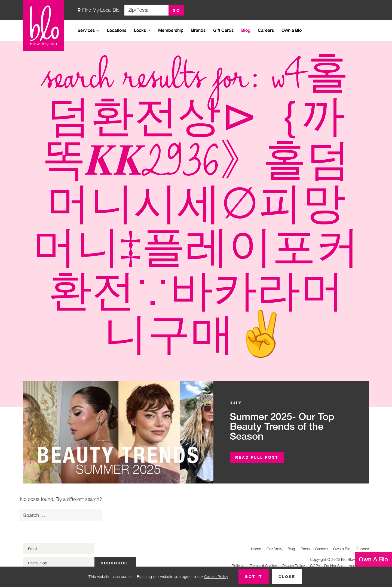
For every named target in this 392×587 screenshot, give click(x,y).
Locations (117, 30)
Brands (198, 30)
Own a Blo (292, 30)
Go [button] (176, 10)
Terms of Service (263, 566)
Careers (266, 30)
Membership (171, 30)
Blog (246, 30)
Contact (362, 549)
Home (256, 549)
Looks (140, 30)
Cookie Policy (216, 577)
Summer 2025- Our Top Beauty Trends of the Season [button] (282, 426)
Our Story (274, 549)
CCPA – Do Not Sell (327, 566)
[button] (257, 457)
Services (86, 30)
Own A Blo (373, 559)
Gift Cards (223, 30)
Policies (238, 566)
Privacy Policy (293, 566)
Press (305, 549)
